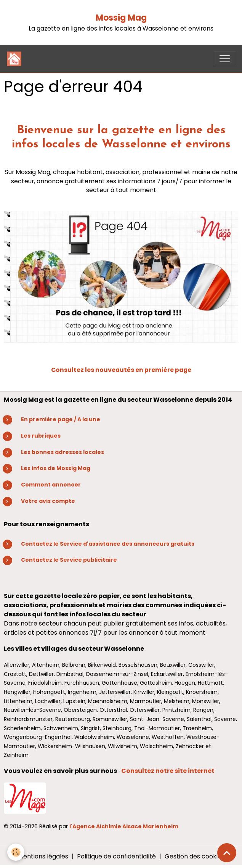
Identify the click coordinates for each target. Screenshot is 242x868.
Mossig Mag (121, 18)
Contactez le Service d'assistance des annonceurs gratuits (108, 544)
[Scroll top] (227, 853)
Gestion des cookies (195, 856)
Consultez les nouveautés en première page (121, 370)
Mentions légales (43, 856)
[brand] (16, 59)
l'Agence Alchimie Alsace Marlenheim (124, 826)
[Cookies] (16, 852)
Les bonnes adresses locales (63, 452)
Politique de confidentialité (116, 856)
